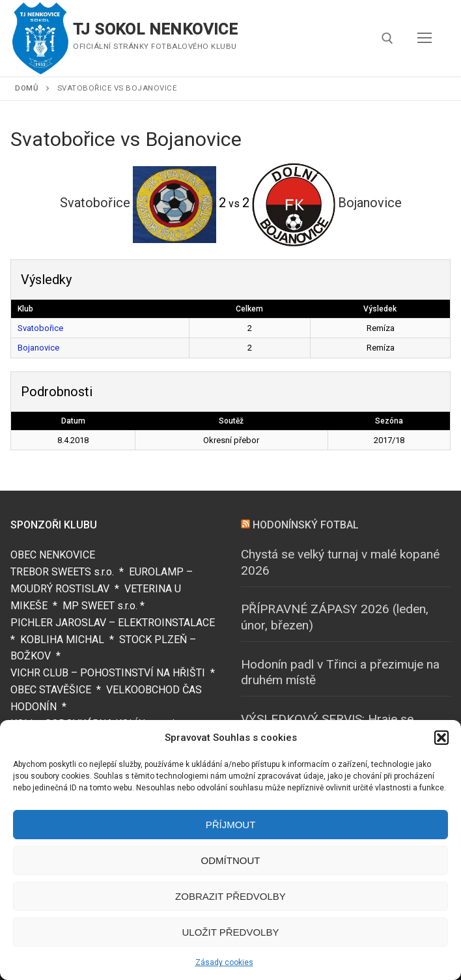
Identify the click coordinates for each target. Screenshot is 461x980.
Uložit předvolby (231, 932)
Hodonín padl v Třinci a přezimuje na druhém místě (340, 672)
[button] (441, 738)
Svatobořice (40, 328)
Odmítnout (231, 860)
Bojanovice (38, 348)
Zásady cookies (224, 962)
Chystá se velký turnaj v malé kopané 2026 (340, 562)
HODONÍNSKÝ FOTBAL (306, 525)
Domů (27, 88)
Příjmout (231, 825)
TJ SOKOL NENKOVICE (155, 29)
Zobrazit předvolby (230, 896)
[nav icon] (425, 38)
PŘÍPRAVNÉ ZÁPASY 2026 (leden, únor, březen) (335, 617)
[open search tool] (387, 38)
